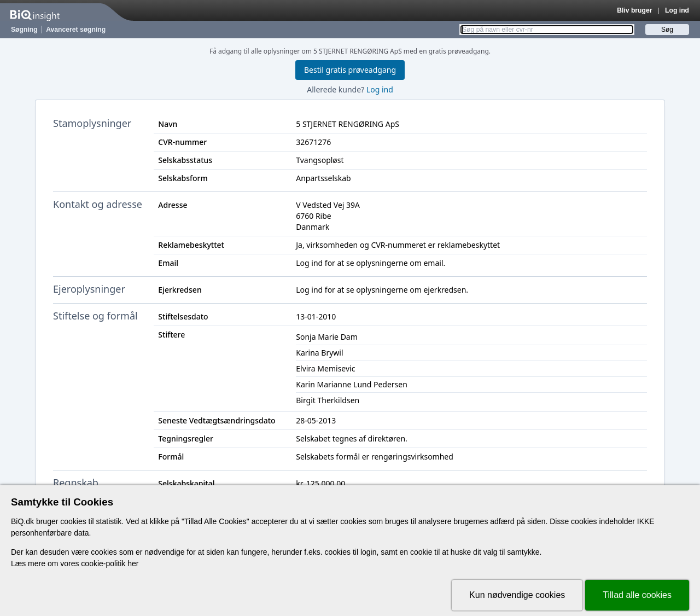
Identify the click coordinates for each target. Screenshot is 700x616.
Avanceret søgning (76, 30)
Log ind (677, 10)
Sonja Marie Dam (327, 337)
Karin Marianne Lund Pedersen (352, 384)
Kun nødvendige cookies (517, 595)
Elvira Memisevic (325, 368)
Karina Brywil (319, 353)
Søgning (24, 30)
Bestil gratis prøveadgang (350, 70)
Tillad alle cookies (637, 595)
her (133, 563)
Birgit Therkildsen (328, 400)
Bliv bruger (634, 10)
